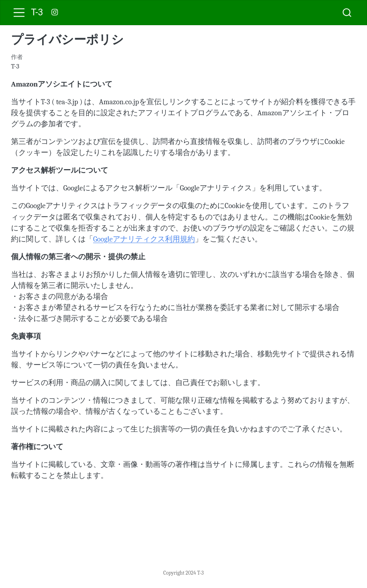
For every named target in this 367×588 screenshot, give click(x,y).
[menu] (19, 12)
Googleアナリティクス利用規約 (144, 239)
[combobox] (347, 13)
